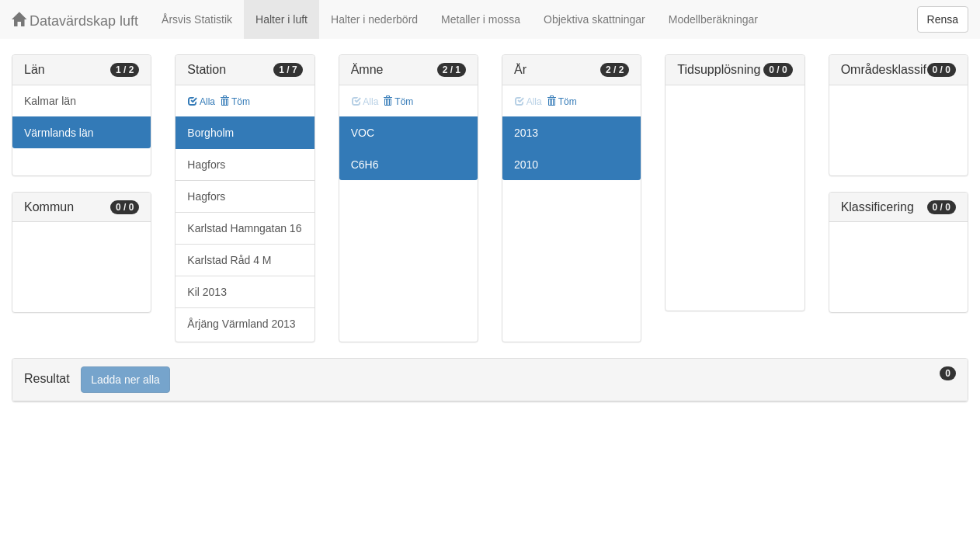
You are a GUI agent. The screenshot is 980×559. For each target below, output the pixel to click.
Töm (235, 102)
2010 (526, 165)
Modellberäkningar (713, 19)
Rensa (943, 19)
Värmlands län (59, 133)
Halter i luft (281, 19)
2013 (526, 133)
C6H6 (365, 165)
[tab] (490, 380)
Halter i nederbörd (374, 19)
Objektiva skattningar (594, 19)
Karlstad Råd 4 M (229, 260)
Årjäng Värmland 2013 (241, 324)
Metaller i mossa (481, 19)
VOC (363, 133)
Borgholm (210, 133)
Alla (202, 102)
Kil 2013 (207, 292)
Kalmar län (50, 101)
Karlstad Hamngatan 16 (244, 228)
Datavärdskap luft (75, 21)
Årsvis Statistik (197, 19)
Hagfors (206, 165)
